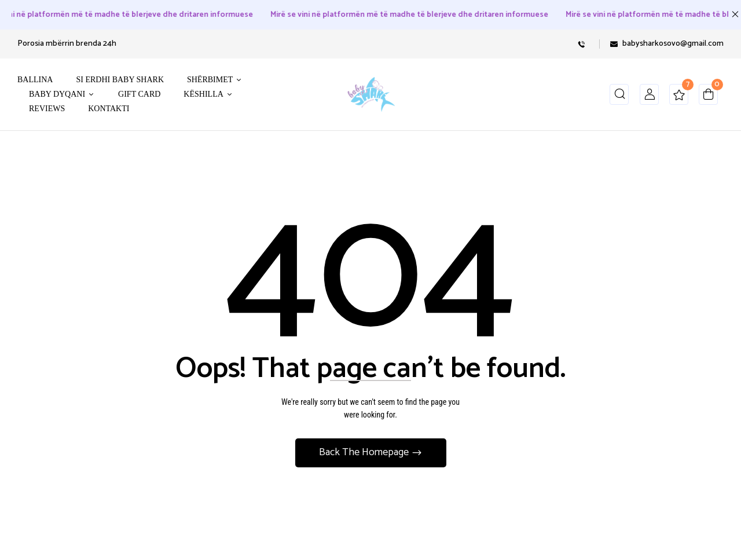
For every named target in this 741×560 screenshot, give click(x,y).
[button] (708, 97)
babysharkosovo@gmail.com (673, 44)
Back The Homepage (365, 452)
